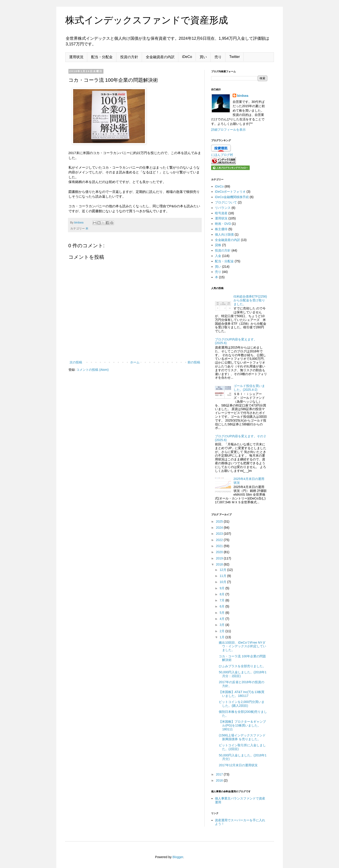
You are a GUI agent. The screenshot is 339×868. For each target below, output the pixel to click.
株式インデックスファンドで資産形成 (147, 20)
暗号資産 (221, 213)
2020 (220, 552)
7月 (223, 600)
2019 (220, 558)
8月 (223, 594)
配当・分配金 (102, 57)
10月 (223, 582)
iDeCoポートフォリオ (230, 192)
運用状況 (76, 57)
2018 (220, 564)
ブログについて (226, 202)
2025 (220, 521)
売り (218, 57)
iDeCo (187, 57)
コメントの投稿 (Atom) (92, 370)
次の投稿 (76, 362)
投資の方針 (129, 57)
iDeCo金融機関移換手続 (232, 197)
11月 (223, 576)
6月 (223, 606)
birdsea (243, 96)
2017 (220, 774)
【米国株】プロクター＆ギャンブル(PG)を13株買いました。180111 (242, 725)
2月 (223, 631)
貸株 (218, 245)
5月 (223, 613)
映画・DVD (223, 224)
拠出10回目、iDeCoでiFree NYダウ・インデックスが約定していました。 (242, 646)
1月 (223, 637)
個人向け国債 (224, 234)
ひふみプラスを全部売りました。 (242, 666)
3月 (223, 625)
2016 (220, 780)
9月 (223, 588)
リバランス (223, 208)
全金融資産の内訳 (160, 57)
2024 (220, 528)
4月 (223, 619)
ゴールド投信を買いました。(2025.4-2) (249, 388)
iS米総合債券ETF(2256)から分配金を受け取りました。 (250, 300)
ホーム (135, 362)
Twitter (235, 57)
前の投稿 (194, 362)
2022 (220, 540)
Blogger (178, 857)
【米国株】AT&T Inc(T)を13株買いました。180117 (242, 694)
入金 (218, 256)
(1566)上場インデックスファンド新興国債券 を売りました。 (242, 737)
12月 (223, 570)
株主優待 (221, 229)
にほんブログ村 (222, 155)
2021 (220, 546)
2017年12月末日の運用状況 (238, 765)
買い (203, 57)
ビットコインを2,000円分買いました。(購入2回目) (242, 704)
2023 (220, 534)
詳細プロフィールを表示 (228, 130)
